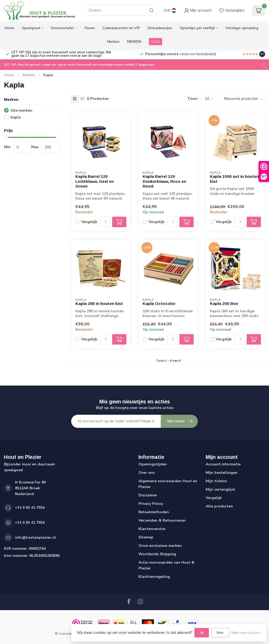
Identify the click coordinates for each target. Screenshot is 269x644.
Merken (113, 42)
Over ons (147, 473)
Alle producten (219, 506)
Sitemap (146, 537)
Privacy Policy (151, 504)
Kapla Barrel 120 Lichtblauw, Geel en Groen (95, 181)
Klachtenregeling (154, 577)
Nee (220, 633)
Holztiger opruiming (242, 28)
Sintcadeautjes (160, 28)
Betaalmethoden (154, 512)
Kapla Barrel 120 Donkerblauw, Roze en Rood (164, 181)
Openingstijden (153, 464)
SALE (156, 42)
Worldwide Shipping (157, 554)
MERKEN (134, 42)
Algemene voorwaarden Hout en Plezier (168, 484)
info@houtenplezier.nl (35, 537)
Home (9, 28)
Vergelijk (89, 222)
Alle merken (21, 110)
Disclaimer (148, 495)
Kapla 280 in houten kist (99, 303)
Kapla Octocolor (159, 303)
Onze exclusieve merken (160, 546)
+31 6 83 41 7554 (30, 508)
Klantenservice (152, 529)
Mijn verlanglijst (220, 489)
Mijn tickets (216, 481)
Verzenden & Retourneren (162, 520)
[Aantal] (106, 222)
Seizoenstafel (62, 28)
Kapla (48, 75)
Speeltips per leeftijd (197, 28)
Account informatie (223, 464)
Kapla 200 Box (224, 303)
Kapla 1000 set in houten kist (234, 179)
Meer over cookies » (246, 633)
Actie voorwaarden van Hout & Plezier (166, 565)
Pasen (90, 28)
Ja (202, 633)
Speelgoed (31, 28)
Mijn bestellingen (222, 473)
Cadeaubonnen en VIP (121, 28)
